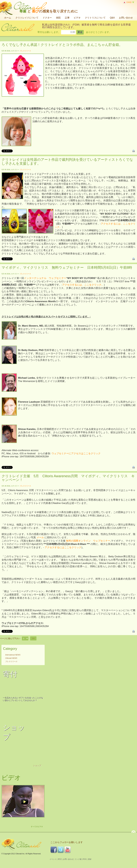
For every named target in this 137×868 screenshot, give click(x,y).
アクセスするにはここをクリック (63, 547)
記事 (67, 18)
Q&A (112, 18)
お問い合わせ (126, 18)
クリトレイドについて (27, 18)
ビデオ (77, 18)
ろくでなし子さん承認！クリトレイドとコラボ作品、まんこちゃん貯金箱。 (62, 45)
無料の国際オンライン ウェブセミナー (88, 541)
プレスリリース (25, 51)
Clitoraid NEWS (11, 658)
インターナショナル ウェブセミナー (45, 278)
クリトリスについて (95, 18)
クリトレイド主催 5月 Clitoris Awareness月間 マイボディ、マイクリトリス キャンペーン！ (68, 478)
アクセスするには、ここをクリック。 (83, 285)
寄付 (59, 859)
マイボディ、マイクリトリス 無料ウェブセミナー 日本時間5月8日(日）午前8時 (67, 267)
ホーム (8, 18)
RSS (84, 859)
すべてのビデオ (37, 827)
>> (33, 638)
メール (40, 537)
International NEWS (13, 655)
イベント (53, 859)
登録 (89, 859)
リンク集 (78, 859)
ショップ (37, 766)
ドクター (47, 18)
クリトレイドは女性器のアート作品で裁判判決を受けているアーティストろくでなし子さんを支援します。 (67, 161)
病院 (58, 18)
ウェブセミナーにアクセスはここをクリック (76, 453)
